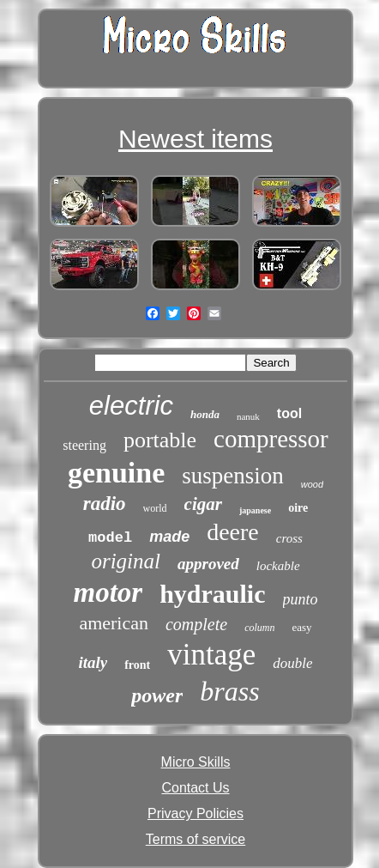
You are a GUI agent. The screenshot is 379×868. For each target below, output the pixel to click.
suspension (233, 476)
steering (84, 445)
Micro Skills (196, 762)
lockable (278, 566)
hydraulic (212, 594)
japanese (255, 510)
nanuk (248, 416)
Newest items (196, 139)
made (169, 537)
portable (160, 440)
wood (312, 484)
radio (105, 504)
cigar (203, 504)
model (110, 538)
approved (208, 564)
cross (289, 538)
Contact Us (195, 788)
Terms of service (196, 839)
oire (298, 508)
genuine (116, 473)
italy (93, 662)
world (155, 508)
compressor (271, 439)
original (126, 561)
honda (205, 414)
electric (131, 406)
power (157, 695)
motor (108, 592)
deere (233, 532)
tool (289, 413)
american (114, 623)
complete (196, 624)
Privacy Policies (196, 813)
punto (301, 599)
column (259, 628)
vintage (211, 655)
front (137, 665)
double (292, 663)
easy (302, 627)
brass (229, 691)
